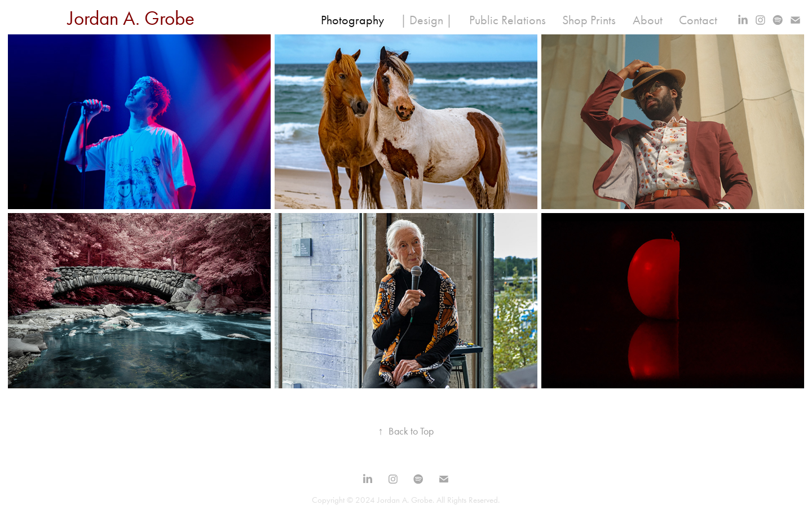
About (648, 20)
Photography (352, 20)
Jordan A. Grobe (131, 18)
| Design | (426, 20)
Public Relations (507, 20)
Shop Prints (589, 20)
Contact (698, 20)
